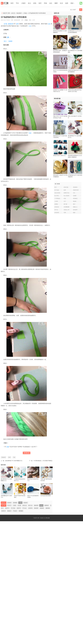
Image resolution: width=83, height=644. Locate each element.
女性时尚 (30, 508)
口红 (74, 193)
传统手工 (19, 508)
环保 (45, 3)
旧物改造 (4, 457)
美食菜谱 (36, 508)
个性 (30, 26)
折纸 (35, 3)
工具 (8, 37)
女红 (51, 3)
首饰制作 (9, 503)
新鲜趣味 (21, 511)
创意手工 (7, 508)
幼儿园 (19, 505)
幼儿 (29, 3)
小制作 (23, 3)
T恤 (14, 457)
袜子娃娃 (57, 190)
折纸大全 (25, 505)
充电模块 (75, 187)
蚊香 (65, 190)
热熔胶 (10, 41)
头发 (49, 24)
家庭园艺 (42, 508)
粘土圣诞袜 (66, 196)
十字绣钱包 (57, 198)
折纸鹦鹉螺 (66, 207)
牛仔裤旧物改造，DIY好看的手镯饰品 (43, 461)
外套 (65, 198)
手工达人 (25, 508)
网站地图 (48, 518)
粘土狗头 (57, 196)
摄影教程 (48, 508)
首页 (12, 3)
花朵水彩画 (57, 193)
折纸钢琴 (75, 210)
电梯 (74, 213)
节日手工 (9, 505)
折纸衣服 (66, 187)
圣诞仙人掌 (66, 210)
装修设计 (9, 511)
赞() (27, 453)
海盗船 (75, 201)
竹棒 (65, 213)
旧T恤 (5, 24)
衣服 (8, 447)
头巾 (65, 201)
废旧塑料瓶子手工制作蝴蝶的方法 (14, 461)
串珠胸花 (75, 198)
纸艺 (40, 3)
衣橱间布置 (76, 190)
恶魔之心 (75, 207)
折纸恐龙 (57, 207)
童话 (74, 204)
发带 (17, 24)
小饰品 (25, 13)
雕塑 (56, 3)
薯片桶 (65, 204)
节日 (17, 3)
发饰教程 (15, 503)
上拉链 (56, 201)
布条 (30, 133)
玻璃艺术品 (66, 193)
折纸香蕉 (57, 213)
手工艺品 (13, 508)
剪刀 (5, 41)
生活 (61, 3)
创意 (67, 3)
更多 (72, 3)
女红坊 (13, 13)
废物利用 (11, 24)
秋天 (56, 187)
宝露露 (75, 196)
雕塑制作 (47, 505)
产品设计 (15, 511)
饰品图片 (26, 503)
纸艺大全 (30, 505)
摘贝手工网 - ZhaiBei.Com (40, 518)
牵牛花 (56, 210)
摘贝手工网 (6, 13)
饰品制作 (19, 13)
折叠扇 (56, 204)
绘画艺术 (4, 511)
